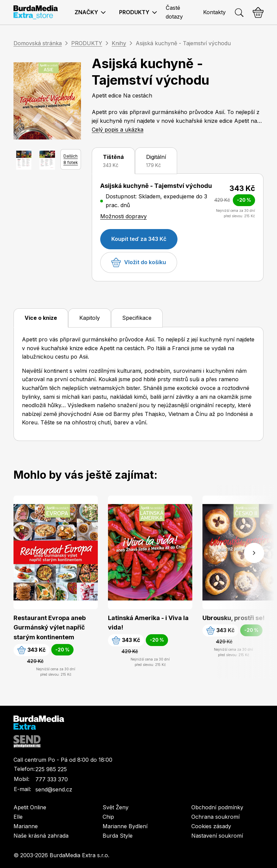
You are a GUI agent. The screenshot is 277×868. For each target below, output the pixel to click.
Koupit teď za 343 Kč (139, 239)
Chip (108, 817)
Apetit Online (30, 807)
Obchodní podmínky (217, 807)
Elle (18, 817)
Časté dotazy (174, 12)
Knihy (119, 43)
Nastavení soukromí (217, 836)
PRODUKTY (87, 43)
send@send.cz (54, 789)
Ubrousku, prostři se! (233, 618)
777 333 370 (52, 779)
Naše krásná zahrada (41, 836)
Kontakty (214, 12)
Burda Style (118, 836)
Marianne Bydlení (125, 826)
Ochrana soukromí (215, 817)
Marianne (26, 826)
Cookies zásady (211, 826)
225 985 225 (51, 769)
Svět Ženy (116, 807)
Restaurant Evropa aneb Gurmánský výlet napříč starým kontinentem (50, 628)
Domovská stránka (38, 43)
